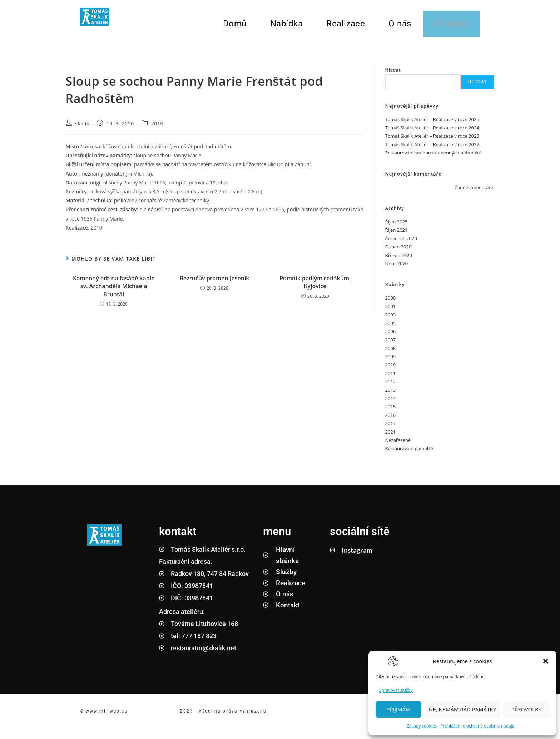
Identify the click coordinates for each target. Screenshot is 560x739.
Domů (233, 25)
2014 (391, 402)
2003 (391, 319)
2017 (391, 427)
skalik (82, 127)
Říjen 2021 (397, 234)
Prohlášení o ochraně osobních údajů (477, 726)
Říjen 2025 (397, 226)
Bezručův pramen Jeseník (214, 282)
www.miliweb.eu (108, 715)
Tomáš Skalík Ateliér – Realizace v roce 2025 (432, 123)
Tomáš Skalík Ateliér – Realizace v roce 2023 (432, 140)
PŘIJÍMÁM (398, 709)
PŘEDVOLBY (526, 709)
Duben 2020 (398, 251)
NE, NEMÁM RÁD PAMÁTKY (462, 709)
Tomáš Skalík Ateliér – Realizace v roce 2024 (432, 132)
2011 (391, 377)
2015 (391, 410)
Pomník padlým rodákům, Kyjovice (315, 286)
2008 (391, 352)
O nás (398, 25)
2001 (391, 310)
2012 (391, 385)
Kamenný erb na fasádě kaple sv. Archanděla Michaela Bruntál (114, 290)
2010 (157, 127)
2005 (391, 327)
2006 (391, 335)
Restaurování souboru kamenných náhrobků (433, 157)
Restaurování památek (410, 452)
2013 (391, 394)
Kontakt (451, 26)
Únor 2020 (397, 267)
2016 (391, 419)
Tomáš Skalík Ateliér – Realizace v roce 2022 (432, 148)
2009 (391, 360)
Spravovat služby (396, 690)
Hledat (393, 74)
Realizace (344, 25)
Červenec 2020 (401, 242)
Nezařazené (398, 444)
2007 (391, 344)
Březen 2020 (399, 259)
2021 (391, 435)
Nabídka (285, 25)
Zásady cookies (422, 726)
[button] (546, 661)
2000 (391, 302)
